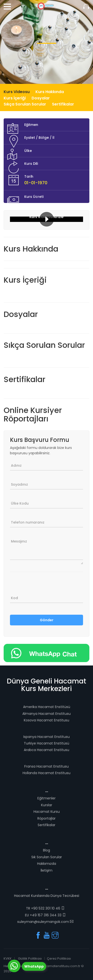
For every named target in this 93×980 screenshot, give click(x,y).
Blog (46, 850)
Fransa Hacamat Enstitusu (46, 766)
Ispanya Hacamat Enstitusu (46, 737)
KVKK (8, 958)
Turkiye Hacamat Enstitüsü (46, 743)
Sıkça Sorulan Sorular (25, 104)
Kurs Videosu (17, 92)
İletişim (46, 870)
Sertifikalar (63, 104)
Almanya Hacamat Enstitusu (46, 714)
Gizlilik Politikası (30, 958)
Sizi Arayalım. (86, 7)
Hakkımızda (47, 864)
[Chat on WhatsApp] (46, 652)
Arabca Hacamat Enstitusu (46, 750)
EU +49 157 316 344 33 (45, 915)
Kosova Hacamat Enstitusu (46, 720)
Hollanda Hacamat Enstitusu (46, 773)
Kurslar (47, 805)
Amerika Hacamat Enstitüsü (47, 707)
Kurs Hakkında (50, 92)
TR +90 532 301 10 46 (45, 908)
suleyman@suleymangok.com (45, 922)
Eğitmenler (46, 798)
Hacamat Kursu (47, 812)
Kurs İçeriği (15, 98)
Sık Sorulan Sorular (47, 857)
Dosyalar (41, 98)
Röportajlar (46, 818)
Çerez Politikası (59, 958)
